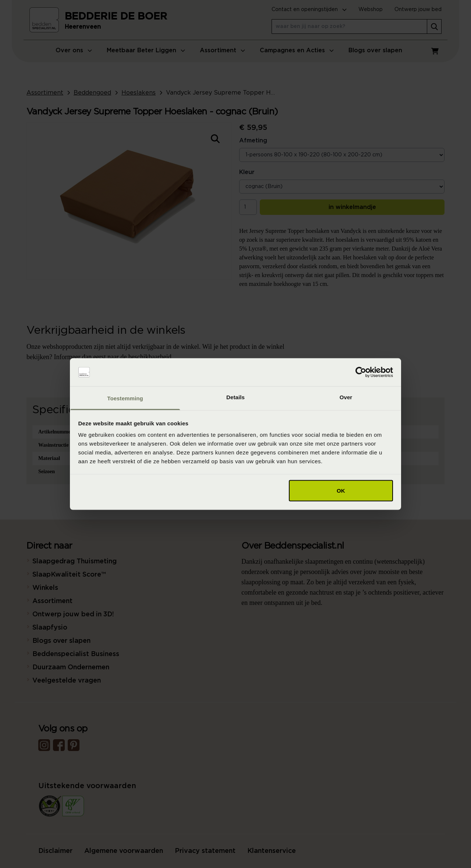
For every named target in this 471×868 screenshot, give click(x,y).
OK (341, 490)
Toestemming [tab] (125, 398)
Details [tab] (235, 397)
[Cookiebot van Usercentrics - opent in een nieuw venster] (361, 372)
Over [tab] (346, 397)
